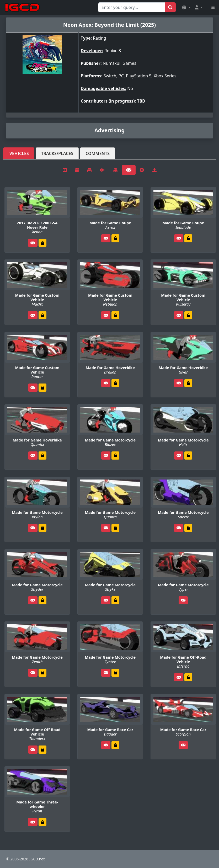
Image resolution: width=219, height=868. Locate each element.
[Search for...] (132, 7)
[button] (186, 7)
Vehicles (19, 153)
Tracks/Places (57, 153)
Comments (98, 153)
